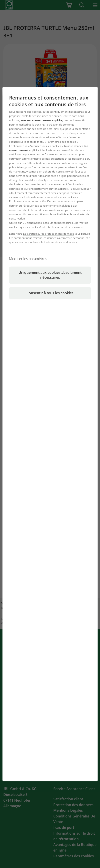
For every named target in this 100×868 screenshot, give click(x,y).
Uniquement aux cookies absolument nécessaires (50, 275)
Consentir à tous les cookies (50, 293)
